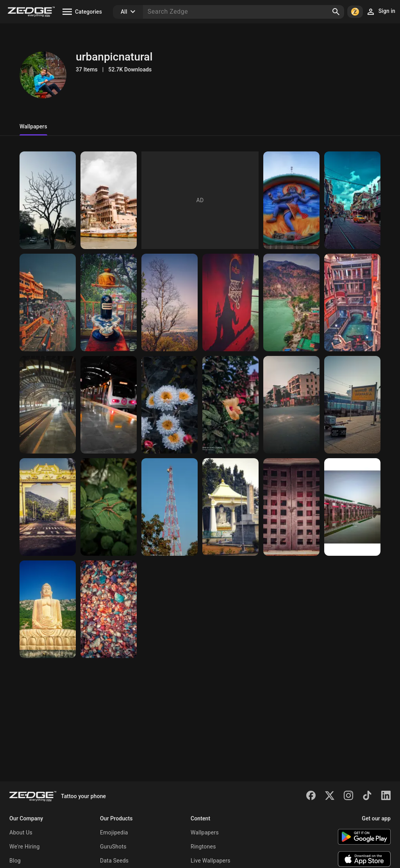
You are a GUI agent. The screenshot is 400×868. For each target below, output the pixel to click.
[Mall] (352, 302)
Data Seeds (114, 861)
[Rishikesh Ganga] (291, 302)
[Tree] (48, 200)
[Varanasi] (109, 200)
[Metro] (48, 405)
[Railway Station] (352, 405)
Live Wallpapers (211, 861)
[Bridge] (352, 507)
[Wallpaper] (170, 302)
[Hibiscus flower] (230, 405)
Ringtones (203, 847)
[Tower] (170, 507)
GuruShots (113, 847)
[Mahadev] (291, 200)
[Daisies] (170, 405)
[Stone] (109, 609)
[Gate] (48, 507)
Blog (15, 861)
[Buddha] (230, 507)
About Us (21, 832)
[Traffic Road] (291, 405)
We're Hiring (25, 847)
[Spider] (109, 507)
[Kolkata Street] (352, 200)
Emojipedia (114, 832)
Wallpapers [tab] (33, 126)
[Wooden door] (291, 507)
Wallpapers (205, 832)
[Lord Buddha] (48, 609)
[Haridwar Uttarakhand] (48, 302)
